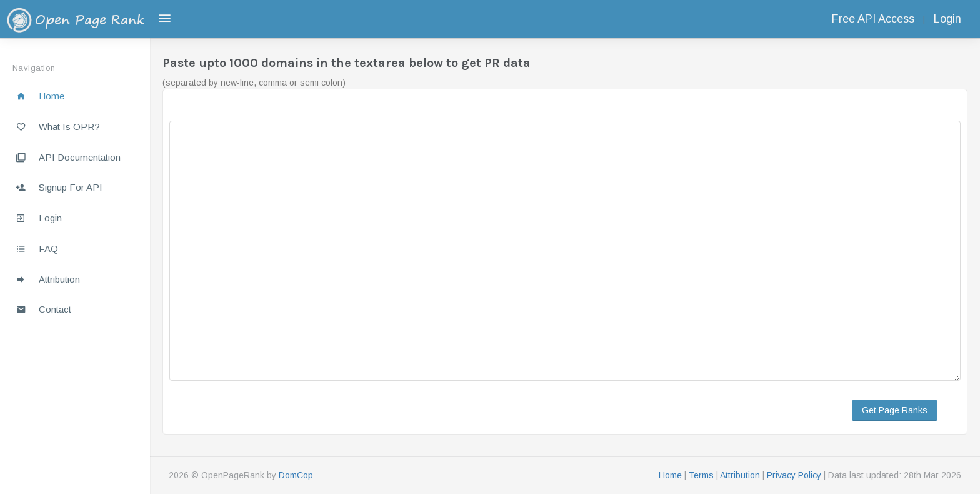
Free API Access (873, 19)
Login (947, 19)
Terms (701, 475)
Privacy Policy (794, 475)
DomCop (296, 475)
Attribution (740, 475)
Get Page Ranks (895, 410)
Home (670, 475)
